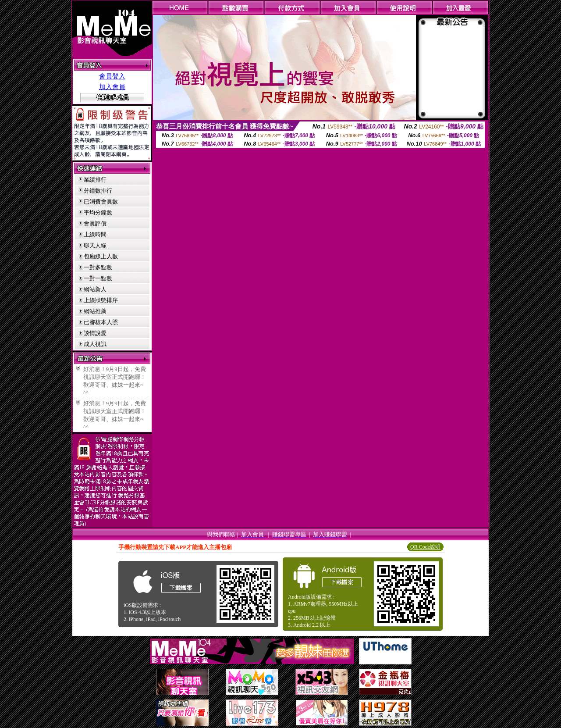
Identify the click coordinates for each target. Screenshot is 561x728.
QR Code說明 (425, 547)
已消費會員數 (101, 202)
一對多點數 (98, 267)
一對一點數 (98, 278)
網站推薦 (95, 311)
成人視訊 (95, 344)
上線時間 (95, 234)
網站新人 (95, 289)
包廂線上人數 (101, 256)
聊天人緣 (95, 245)
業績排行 (95, 180)
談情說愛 (95, 333)
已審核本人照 (101, 322)
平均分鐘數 (98, 212)
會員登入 (112, 76)
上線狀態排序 (101, 300)
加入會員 (112, 87)
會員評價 (95, 223)
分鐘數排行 (98, 191)
